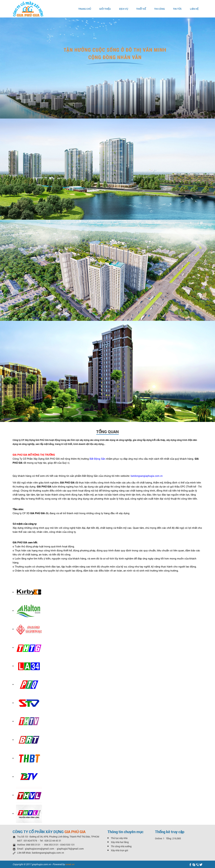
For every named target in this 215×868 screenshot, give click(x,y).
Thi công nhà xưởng (121, 846)
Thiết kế (141, 9)
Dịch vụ (124, 9)
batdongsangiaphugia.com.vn (48, 853)
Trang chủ (85, 9)
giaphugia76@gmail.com (70, 849)
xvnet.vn (70, 864)
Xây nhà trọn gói (120, 850)
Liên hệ (194, 9)
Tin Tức (177, 9)
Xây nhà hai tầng (120, 842)
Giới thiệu (105, 9)
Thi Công (159, 9)
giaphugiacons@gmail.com (39, 849)
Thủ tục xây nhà (119, 838)
